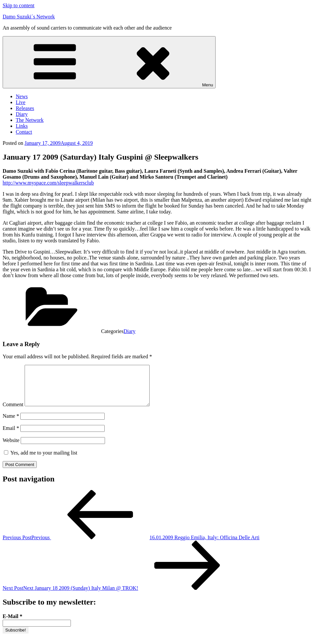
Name (11, 424)
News (22, 96)
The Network (30, 120)
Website (11, 448)
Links (22, 126)
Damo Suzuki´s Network (29, 17)
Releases (25, 108)
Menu (109, 62)
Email (11, 436)
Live (21, 102)
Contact (24, 132)
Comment (13, 412)
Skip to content (19, 5)
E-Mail (12, 624)
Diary (22, 114)
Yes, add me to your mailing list (41, 461)
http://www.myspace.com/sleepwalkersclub (48, 183)
